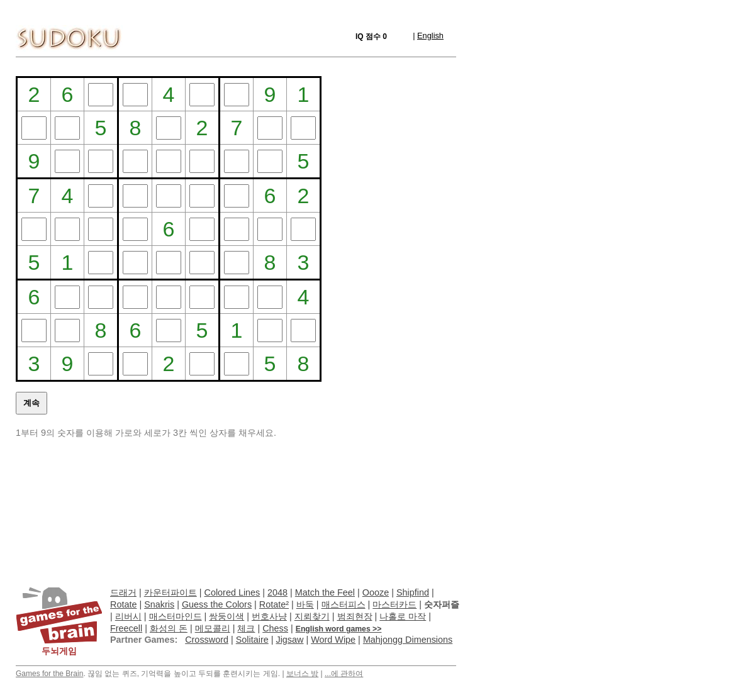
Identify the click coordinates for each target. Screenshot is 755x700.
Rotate (123, 604)
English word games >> (339, 629)
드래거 (123, 592)
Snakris (159, 604)
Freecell (126, 628)
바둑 (305, 604)
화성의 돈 (169, 628)
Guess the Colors (217, 604)
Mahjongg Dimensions (408, 640)
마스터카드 (394, 604)
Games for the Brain (49, 674)
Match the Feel (325, 592)
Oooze (376, 592)
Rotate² (274, 604)
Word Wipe (333, 640)
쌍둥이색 (226, 616)
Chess (275, 628)
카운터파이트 (171, 592)
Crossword (207, 640)
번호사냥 (269, 616)
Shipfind (413, 592)
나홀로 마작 (403, 616)
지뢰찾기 (312, 616)
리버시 (128, 616)
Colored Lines (232, 592)
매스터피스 (344, 604)
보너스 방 (302, 674)
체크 (246, 628)
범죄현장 (355, 616)
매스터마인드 (176, 616)
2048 (277, 592)
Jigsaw (289, 640)
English (430, 36)
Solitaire (252, 640)
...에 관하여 (344, 674)
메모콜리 (213, 628)
